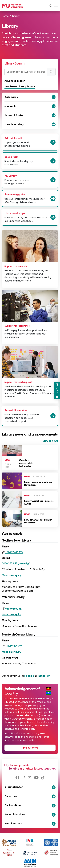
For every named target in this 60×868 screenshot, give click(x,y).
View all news (50, 441)
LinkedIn (29, 676)
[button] (50, 6)
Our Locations (30, 806)
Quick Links (30, 796)
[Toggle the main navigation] (56, 6)
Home (5, 16)
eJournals (30, 106)
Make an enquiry (12, 575)
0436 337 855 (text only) (15, 564)
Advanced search (15, 81)
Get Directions (30, 824)
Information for (30, 787)
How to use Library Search (20, 86)
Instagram (44, 676)
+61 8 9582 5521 (14, 646)
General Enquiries (30, 815)
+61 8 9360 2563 (14, 552)
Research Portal (30, 115)
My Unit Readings (30, 124)
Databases (30, 97)
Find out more (30, 748)
